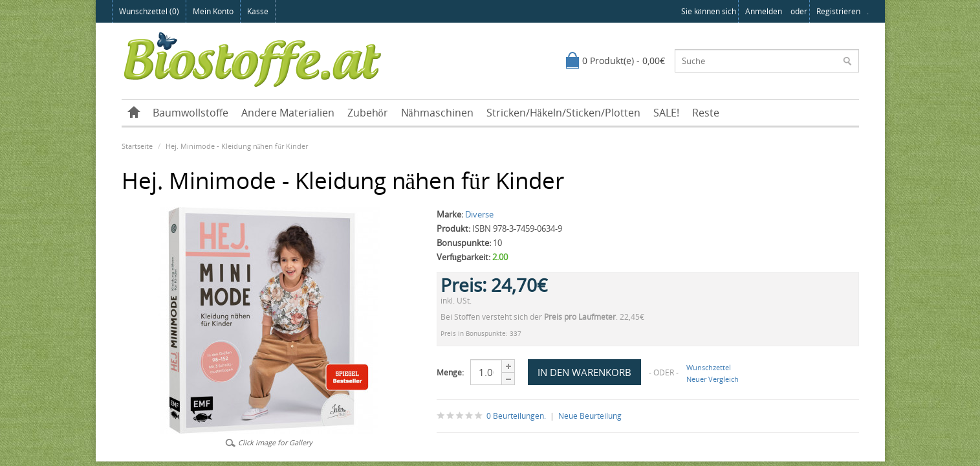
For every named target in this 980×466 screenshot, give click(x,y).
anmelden (764, 11)
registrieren (838, 11)
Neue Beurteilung (590, 416)
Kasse (258, 11)
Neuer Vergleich (713, 379)
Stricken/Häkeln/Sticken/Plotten (563, 113)
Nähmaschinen (437, 113)
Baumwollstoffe (191, 113)
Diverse (479, 214)
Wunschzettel (709, 367)
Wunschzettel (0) (149, 11)
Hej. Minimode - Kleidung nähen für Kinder (237, 146)
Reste (706, 113)
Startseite (137, 146)
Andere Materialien (288, 113)
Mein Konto (213, 11)
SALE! (666, 113)
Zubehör (368, 113)
